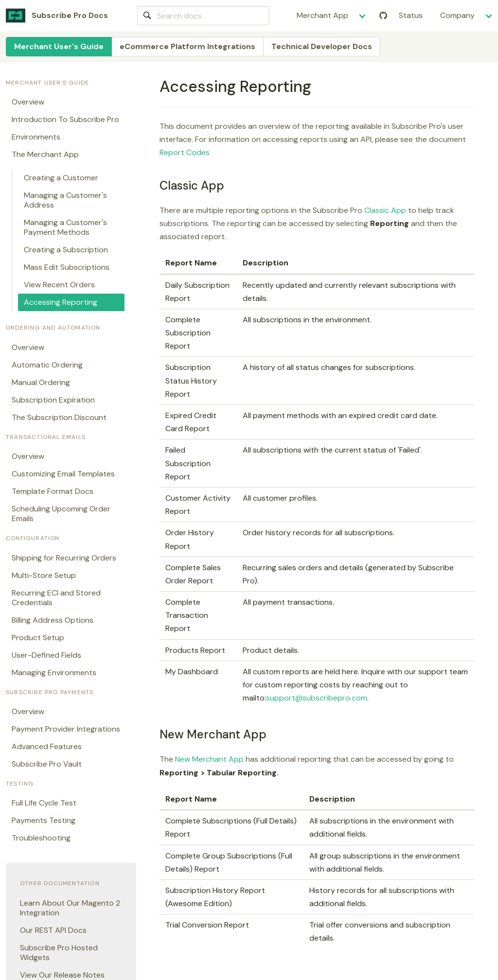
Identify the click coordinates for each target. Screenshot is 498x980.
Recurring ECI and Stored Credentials (56, 598)
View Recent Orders (59, 285)
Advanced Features (47, 746)
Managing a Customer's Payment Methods (65, 227)
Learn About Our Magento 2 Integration (70, 908)
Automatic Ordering (47, 365)
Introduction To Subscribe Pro (65, 119)
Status (411, 15)
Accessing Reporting (61, 302)
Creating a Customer (61, 178)
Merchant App (322, 15)
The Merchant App (45, 154)
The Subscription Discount (59, 417)
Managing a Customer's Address (65, 200)
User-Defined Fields (46, 655)
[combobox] (203, 16)
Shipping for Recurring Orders (64, 558)
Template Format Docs (53, 491)
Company (457, 15)
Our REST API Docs (53, 930)
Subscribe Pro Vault (47, 764)
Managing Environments (54, 673)
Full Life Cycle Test (44, 803)
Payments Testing (44, 820)
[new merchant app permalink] (155, 734)
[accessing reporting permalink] (155, 87)
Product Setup (38, 638)
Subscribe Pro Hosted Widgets (59, 953)
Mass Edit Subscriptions (67, 267)
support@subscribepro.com (317, 698)
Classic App (385, 210)
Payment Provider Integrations (66, 729)
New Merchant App (209, 759)
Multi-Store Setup (44, 575)
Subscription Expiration (53, 400)
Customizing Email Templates (63, 474)
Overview (28, 102)
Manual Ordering (41, 382)
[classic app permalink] (155, 185)
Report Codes (185, 152)
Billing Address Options (53, 620)
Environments (36, 137)
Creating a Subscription (66, 250)
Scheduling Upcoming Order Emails (61, 514)
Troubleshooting (41, 838)
